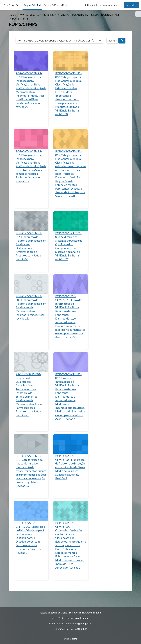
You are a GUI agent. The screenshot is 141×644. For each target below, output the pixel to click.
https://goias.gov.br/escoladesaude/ (70, 618)
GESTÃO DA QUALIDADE (105, 15)
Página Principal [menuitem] (32, 5)
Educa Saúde (10, 5)
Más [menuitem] (63, 5)
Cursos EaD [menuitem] (50, 5)
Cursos (13, 15)
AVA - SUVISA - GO (30, 15)
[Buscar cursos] (112, 41)
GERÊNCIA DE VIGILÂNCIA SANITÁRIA (66, 15)
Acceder (132, 5)
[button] (102, 5)
